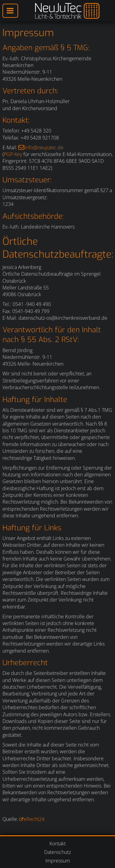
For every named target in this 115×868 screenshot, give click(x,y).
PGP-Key (13, 154)
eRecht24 (34, 819)
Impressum (58, 861)
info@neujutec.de (44, 147)
